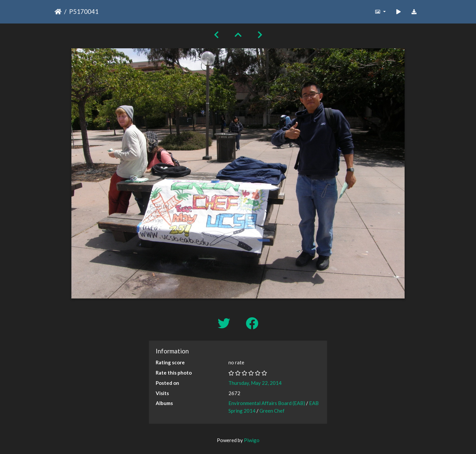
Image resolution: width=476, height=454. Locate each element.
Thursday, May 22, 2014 (255, 383)
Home (58, 12)
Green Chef (272, 411)
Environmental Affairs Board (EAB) (267, 403)
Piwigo (252, 440)
